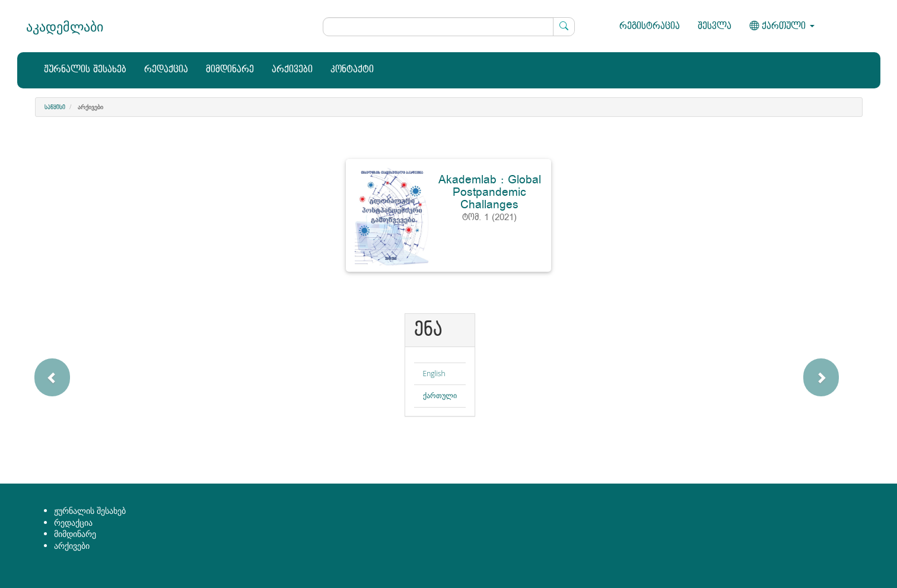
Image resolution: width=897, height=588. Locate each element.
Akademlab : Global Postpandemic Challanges (490, 192)
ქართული (440, 395)
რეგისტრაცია (650, 26)
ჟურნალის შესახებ (85, 70)
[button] (88, 371)
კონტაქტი (352, 70)
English (434, 374)
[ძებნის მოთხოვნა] (449, 27)
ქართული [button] (782, 26)
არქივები (292, 70)
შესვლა (715, 26)
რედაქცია (166, 70)
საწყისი (55, 107)
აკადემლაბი (65, 26)
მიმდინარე (230, 70)
